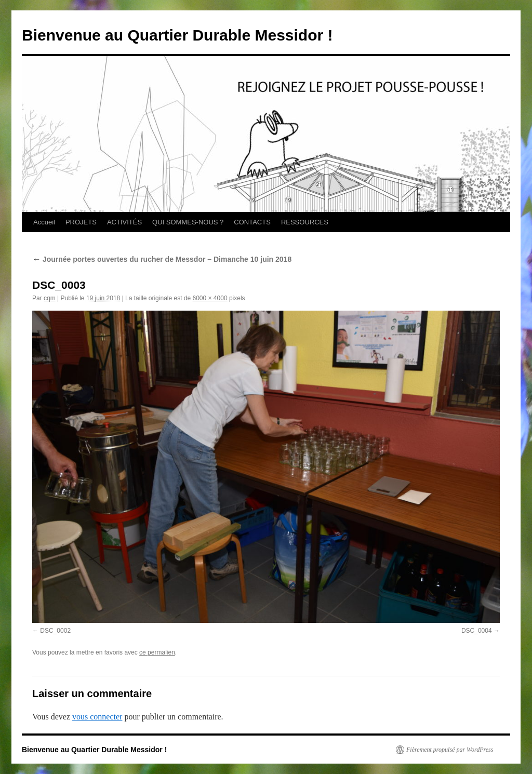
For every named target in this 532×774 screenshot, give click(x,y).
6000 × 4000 (210, 298)
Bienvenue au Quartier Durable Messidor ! (177, 35)
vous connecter (97, 717)
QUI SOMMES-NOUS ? (188, 222)
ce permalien (157, 652)
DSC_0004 (477, 631)
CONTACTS (252, 222)
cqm (50, 298)
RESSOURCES (305, 222)
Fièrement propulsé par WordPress (450, 750)
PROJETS (81, 222)
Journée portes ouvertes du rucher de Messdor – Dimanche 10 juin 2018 (162, 259)
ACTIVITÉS (124, 222)
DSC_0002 (55, 631)
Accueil (44, 222)
